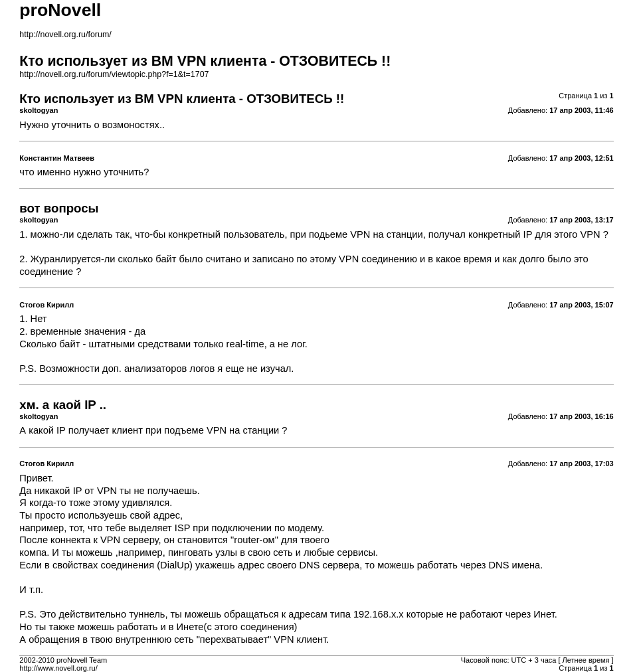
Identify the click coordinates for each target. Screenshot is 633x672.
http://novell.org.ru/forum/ (65, 35)
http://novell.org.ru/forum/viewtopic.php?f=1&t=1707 (114, 74)
